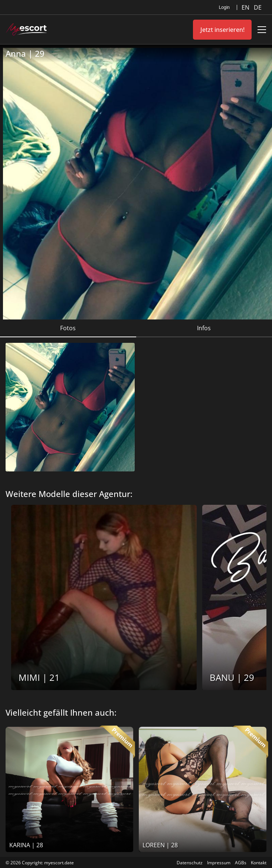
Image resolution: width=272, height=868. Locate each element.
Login (224, 7)
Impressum (219, 863)
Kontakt (259, 863)
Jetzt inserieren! (222, 30)
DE (258, 7)
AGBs (241, 863)
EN (246, 7)
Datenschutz (190, 863)
